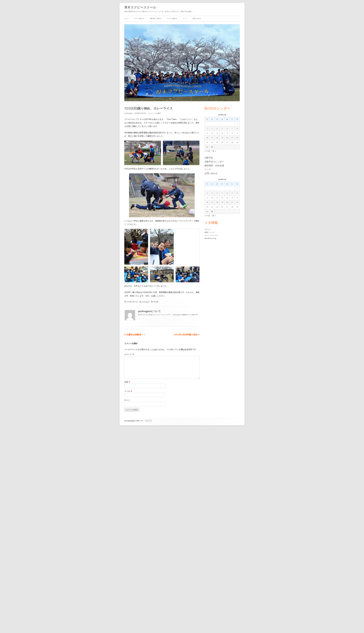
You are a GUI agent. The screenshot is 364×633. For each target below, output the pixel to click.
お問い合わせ (197, 18)
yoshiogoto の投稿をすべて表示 (184, 521)
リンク (185, 18)
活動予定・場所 (155, 18)
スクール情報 (171, 18)
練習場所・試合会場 (214, 165)
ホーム (126, 18)
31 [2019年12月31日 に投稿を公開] (212, 147)
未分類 (156, 508)
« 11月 (207, 151)
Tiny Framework (130, 627)
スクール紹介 (138, 18)
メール (128, 597)
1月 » (214, 151)
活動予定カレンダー (214, 162)
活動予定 (209, 158)
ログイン (149, 627)
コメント (129, 561)
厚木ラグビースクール (140, 7)
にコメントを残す (154, 113)
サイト (127, 606)
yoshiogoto (128, 113)
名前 (127, 588)
